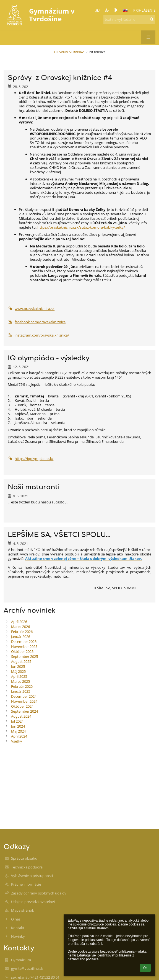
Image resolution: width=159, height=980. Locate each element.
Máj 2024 (18, 731)
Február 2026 (22, 632)
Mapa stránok (23, 910)
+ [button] (98, 10)
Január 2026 (21, 637)
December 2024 (24, 696)
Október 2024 (22, 706)
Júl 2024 (17, 721)
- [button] (107, 10)
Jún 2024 (18, 726)
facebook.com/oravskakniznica (37, 322)
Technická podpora (27, 867)
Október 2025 (22, 651)
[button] (125, 10)
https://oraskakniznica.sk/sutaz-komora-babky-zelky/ (81, 227)
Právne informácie (26, 884)
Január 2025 (21, 691)
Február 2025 (22, 686)
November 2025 (24, 647)
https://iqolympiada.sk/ (31, 459)
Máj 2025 (18, 671)
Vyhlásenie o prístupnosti (32, 876)
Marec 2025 (20, 681)
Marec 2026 (20, 627)
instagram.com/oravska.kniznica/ (38, 335)
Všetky (17, 741)
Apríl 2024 (19, 736)
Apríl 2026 (19, 622)
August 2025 (21, 661)
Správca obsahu (24, 858)
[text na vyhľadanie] (129, 19)
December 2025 (24, 642)
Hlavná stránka (69, 52)
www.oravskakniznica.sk (31, 309)
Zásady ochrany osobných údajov (39, 893)
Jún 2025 (18, 666)
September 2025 (24, 656)
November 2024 (24, 701)
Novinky (97, 52)
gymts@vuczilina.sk (27, 968)
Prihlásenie (144, 10)
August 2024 (21, 716)
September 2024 (24, 711)
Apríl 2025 (19, 676)
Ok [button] (145, 968)
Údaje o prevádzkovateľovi (33, 902)
